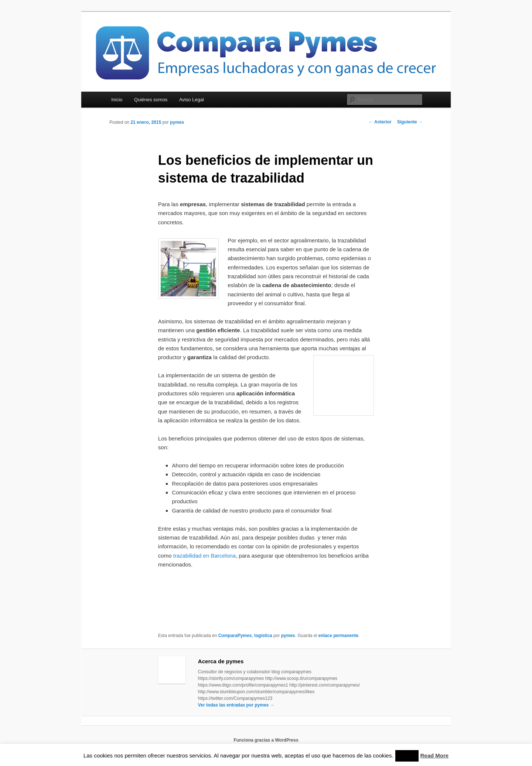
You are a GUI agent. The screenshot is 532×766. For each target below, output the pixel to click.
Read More (435, 755)
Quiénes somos (151, 100)
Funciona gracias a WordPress (266, 740)
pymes (177, 122)
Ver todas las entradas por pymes (236, 705)
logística (263, 636)
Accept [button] (407, 756)
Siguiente (410, 122)
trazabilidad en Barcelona (204, 556)
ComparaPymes (235, 636)
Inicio (117, 100)
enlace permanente (338, 636)
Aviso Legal (192, 100)
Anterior (380, 122)
